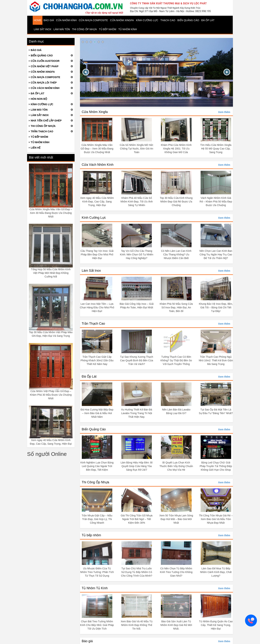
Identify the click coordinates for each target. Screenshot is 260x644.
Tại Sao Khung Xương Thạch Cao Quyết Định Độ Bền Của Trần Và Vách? (137, 360)
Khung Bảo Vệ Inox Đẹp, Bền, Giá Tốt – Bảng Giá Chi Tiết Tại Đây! (216, 307)
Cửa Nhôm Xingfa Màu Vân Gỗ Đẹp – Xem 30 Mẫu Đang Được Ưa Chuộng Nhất (51, 213)
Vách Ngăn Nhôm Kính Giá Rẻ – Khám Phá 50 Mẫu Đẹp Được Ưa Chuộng (216, 202)
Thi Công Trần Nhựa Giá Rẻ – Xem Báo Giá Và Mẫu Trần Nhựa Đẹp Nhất (216, 519)
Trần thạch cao (42, 131)
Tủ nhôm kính (128, 29)
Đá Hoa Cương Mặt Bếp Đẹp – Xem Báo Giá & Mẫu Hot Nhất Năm (97, 413)
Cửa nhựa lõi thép (44, 83)
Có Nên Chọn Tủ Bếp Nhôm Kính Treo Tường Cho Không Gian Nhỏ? (176, 572)
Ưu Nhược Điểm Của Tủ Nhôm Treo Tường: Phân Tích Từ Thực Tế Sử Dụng (97, 572)
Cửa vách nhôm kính (45, 88)
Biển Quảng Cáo (94, 429)
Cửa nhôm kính (66, 20)
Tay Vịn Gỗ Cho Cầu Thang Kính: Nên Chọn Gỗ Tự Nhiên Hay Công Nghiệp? (136, 254)
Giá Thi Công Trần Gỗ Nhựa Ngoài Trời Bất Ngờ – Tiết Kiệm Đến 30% (137, 519)
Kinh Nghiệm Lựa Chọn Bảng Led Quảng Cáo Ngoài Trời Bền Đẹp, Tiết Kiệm (97, 466)
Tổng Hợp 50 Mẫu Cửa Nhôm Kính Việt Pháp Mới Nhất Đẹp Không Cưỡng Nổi (51, 273)
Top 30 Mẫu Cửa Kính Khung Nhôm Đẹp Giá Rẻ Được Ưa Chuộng (176, 202)
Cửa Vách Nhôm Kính (98, 165)
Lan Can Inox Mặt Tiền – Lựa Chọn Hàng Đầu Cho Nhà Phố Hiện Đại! (97, 307)
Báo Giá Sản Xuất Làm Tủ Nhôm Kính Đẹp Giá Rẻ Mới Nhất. (176, 625)
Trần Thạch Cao (93, 324)
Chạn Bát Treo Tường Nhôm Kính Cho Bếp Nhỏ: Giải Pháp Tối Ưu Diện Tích (97, 625)
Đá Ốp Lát (89, 376)
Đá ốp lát (208, 20)
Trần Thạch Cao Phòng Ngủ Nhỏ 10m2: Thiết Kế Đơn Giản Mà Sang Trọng (216, 360)
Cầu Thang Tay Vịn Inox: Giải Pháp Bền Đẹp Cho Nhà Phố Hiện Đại (97, 254)
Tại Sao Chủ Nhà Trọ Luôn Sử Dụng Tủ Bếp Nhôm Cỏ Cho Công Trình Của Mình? (136, 572)
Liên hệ (36, 148)
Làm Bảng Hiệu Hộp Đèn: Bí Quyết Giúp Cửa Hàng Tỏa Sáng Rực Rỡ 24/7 (137, 466)
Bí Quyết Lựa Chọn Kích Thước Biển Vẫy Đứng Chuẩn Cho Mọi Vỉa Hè (176, 466)
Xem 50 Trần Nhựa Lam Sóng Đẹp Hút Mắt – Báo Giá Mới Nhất (176, 519)
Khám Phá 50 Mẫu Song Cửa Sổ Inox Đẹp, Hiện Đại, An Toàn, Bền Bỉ (176, 307)
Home (38, 20)
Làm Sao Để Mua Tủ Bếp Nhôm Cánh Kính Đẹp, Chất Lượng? (216, 572)
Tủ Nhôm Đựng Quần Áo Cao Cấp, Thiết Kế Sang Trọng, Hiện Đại (216, 625)
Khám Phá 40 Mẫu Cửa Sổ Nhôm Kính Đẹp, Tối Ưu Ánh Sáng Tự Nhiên (136, 202)
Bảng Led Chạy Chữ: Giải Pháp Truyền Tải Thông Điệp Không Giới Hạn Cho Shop (216, 466)
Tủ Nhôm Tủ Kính (95, 588)
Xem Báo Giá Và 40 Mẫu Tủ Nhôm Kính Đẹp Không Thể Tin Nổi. (136, 625)
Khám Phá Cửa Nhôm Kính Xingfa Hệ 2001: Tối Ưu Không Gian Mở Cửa (176, 149)
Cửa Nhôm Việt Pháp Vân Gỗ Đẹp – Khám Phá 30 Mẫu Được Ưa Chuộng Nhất (51, 395)
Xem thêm (224, 112)
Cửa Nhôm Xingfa (95, 112)
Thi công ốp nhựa (84, 29)
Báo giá (49, 20)
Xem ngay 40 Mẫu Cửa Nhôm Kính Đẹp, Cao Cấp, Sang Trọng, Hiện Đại (97, 202)
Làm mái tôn (62, 29)
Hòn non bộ (39, 99)
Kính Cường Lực (94, 218)
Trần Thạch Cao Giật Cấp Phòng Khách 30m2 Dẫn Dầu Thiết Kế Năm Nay (97, 360)
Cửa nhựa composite (45, 77)
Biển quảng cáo (188, 20)
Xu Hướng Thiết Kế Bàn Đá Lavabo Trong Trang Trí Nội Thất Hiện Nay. (137, 413)
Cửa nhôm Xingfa (122, 20)
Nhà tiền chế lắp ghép (46, 121)
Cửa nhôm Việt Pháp (45, 66)
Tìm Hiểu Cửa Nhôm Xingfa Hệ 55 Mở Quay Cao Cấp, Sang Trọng (216, 149)
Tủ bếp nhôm (108, 29)
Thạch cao (168, 20)
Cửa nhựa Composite (93, 20)
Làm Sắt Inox (43, 29)
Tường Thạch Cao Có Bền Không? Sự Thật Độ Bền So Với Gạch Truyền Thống (176, 360)
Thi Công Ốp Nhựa (96, 482)
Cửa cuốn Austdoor (45, 61)
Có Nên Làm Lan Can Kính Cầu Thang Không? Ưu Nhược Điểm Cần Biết (176, 254)
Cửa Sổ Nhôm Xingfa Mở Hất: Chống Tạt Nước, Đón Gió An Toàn (137, 149)
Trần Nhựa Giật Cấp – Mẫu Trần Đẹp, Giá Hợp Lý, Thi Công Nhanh (97, 519)
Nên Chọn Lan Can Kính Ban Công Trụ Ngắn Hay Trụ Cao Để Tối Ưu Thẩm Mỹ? (216, 254)
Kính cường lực (147, 20)
